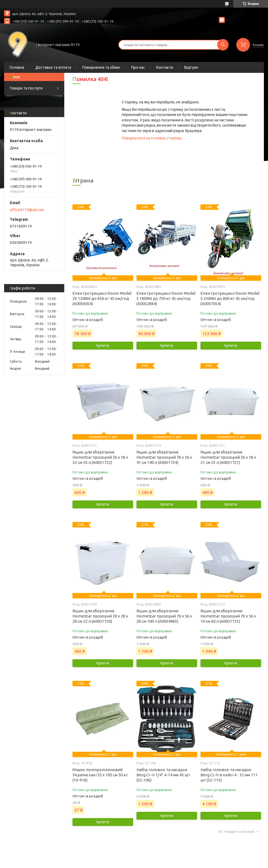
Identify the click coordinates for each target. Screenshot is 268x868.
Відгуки (191, 67)
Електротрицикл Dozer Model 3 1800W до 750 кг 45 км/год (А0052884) (166, 298)
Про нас (138, 67)
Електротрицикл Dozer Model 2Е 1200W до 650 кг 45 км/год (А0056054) (102, 298)
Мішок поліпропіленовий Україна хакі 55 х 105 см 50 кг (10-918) (100, 775)
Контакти (165, 67)
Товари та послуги (26, 88)
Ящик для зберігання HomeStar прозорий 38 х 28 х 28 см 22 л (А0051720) (100, 616)
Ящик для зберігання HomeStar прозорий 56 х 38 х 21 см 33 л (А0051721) (228, 457)
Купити (103, 345)
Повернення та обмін (101, 67)
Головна (17, 67)
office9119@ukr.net (27, 210)
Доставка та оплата (53, 67)
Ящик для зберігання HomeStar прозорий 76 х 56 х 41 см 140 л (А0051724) (164, 457)
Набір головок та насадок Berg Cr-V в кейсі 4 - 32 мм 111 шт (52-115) (229, 775)
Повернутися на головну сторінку (152, 138)
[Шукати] (223, 45)
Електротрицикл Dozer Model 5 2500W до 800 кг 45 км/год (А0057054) (230, 298)
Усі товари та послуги (236, 832)
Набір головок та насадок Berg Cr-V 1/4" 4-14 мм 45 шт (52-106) (163, 775)
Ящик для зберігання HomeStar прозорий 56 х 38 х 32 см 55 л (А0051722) (100, 457)
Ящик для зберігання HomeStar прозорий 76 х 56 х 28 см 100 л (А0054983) (164, 616)
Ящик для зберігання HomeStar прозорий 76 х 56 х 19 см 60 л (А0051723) (228, 616)
